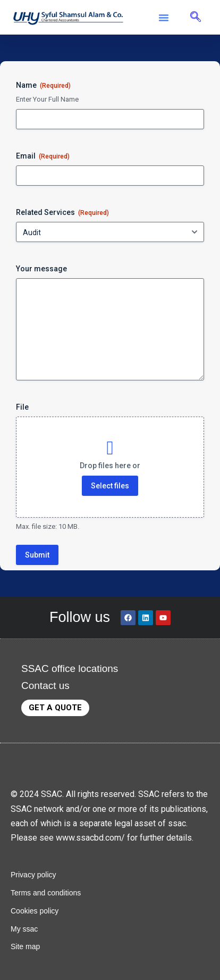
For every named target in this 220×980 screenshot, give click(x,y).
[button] (164, 18)
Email (43, 156)
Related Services (62, 213)
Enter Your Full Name (47, 99)
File (22, 407)
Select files (110, 486)
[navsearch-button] (196, 18)
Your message (41, 269)
